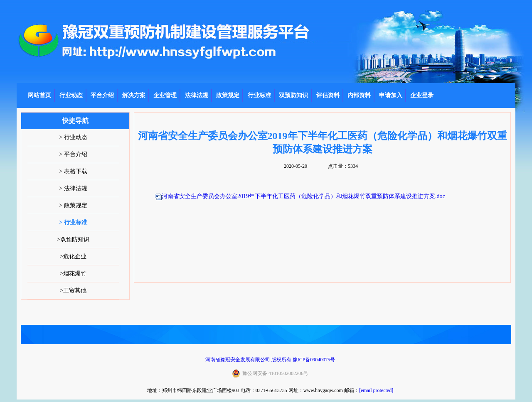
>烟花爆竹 (73, 273)
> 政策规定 (73, 205)
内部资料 (359, 95)
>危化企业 (73, 256)
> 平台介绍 (73, 154)
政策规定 (228, 95)
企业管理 (165, 95)
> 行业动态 (73, 137)
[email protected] (376, 390)
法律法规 (197, 95)
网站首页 (39, 95)
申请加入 (391, 95)
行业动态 (71, 95)
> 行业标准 (73, 222)
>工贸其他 (73, 290)
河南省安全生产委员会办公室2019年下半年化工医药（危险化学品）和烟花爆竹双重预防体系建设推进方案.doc (303, 196)
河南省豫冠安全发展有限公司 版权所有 (248, 360)
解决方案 (134, 95)
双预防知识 (293, 95)
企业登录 (422, 95)
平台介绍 (102, 95)
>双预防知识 (73, 239)
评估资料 (328, 95)
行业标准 (259, 95)
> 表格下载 (73, 171)
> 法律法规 (73, 188)
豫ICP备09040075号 (314, 360)
